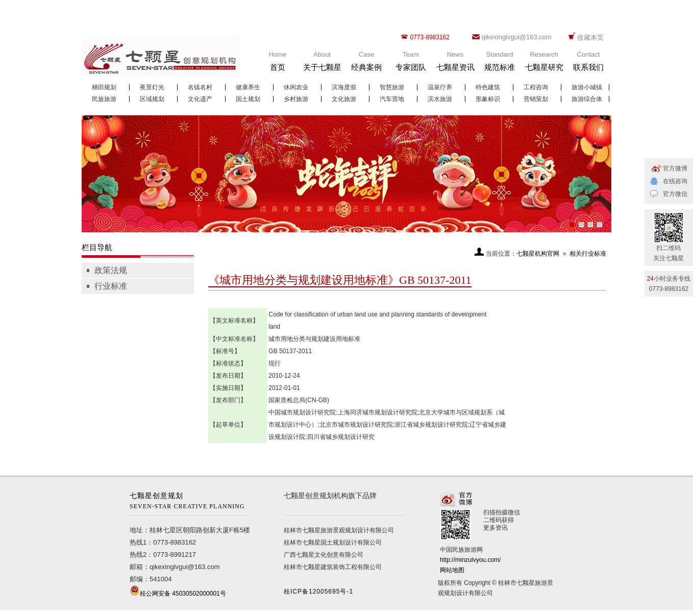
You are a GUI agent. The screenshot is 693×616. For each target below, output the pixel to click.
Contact (588, 64)
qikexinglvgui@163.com (516, 37)
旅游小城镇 (587, 87)
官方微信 (675, 194)
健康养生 (248, 87)
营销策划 (536, 99)
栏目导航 (97, 247)
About (322, 64)
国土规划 (248, 99)
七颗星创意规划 (190, 502)
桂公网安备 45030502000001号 (183, 594)
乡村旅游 (296, 99)
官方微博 (675, 168)
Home (278, 64)
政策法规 (111, 270)
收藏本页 (590, 38)
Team (411, 64)
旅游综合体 (587, 99)
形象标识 (488, 99)
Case (366, 64)
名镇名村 (200, 87)
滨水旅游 (440, 99)
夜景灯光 (152, 87)
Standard (500, 64)
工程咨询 (536, 87)
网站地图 (452, 570)
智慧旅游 (392, 87)
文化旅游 (344, 99)
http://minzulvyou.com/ (470, 560)
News (455, 64)
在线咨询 (675, 181)
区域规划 (152, 99)
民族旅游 (104, 99)
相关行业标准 (588, 254)
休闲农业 (296, 87)
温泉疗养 (440, 87)
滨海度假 (344, 87)
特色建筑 (488, 87)
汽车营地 (392, 99)
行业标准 (111, 286)
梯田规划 (104, 87)
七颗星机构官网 (538, 254)
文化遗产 (200, 99)
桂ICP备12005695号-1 (318, 592)
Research (544, 64)
